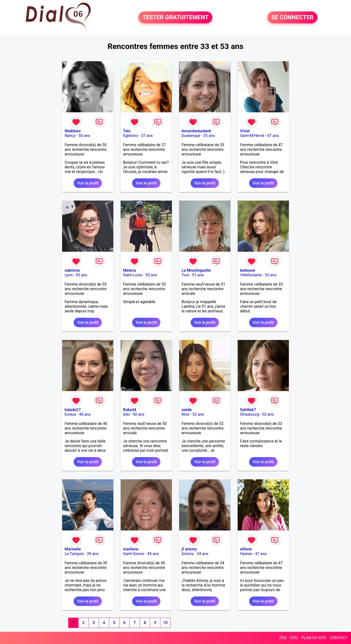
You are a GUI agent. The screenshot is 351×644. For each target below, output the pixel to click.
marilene (131, 549)
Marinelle (73, 549)
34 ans (203, 554)
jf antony (189, 549)
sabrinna (72, 270)
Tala (127, 131)
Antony (188, 554)
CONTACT (339, 638)
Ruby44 (130, 410)
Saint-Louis (133, 275)
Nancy (70, 136)
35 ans (209, 136)
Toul (185, 275)
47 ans (273, 136)
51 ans (198, 275)
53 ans (81, 275)
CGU (294, 638)
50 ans (84, 136)
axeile (187, 410)
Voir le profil (88, 183)
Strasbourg (250, 414)
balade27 (73, 410)
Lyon (69, 275)
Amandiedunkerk (196, 131)
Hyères (246, 554)
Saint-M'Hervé (252, 136)
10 (165, 623)
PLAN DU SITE (314, 638)
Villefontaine (251, 275)
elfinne (246, 549)
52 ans (198, 414)
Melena (130, 270)
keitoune (248, 270)
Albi (126, 414)
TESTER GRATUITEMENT (175, 18)
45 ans (153, 554)
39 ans (93, 554)
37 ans (147, 136)
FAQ (283, 638)
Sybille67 (248, 410)
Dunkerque (191, 136)
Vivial (245, 131)
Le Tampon (74, 554)
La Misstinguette (196, 270)
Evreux (70, 414)
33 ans (271, 275)
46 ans (85, 414)
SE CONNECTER (292, 18)
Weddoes (73, 131)
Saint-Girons (134, 554)
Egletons (131, 136)
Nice (185, 414)
